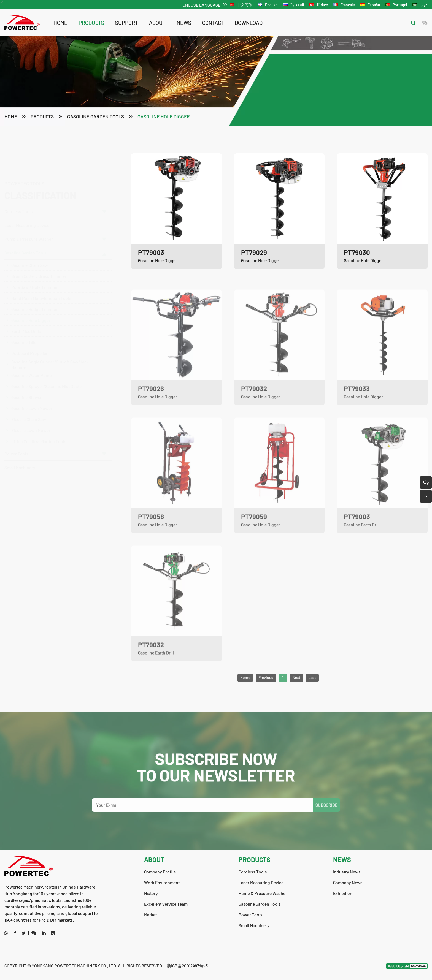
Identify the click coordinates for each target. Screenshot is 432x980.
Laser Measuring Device (27, 199)
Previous (266, 691)
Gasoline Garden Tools (96, 117)
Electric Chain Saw (29, 414)
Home (60, 23)
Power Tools (55, 448)
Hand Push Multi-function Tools (41, 293)
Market (150, 915)
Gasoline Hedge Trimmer (34, 304)
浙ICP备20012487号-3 (187, 966)
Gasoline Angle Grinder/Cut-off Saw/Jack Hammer (50, 359)
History (151, 893)
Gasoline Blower (27, 392)
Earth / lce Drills (26, 326)
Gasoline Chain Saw (30, 260)
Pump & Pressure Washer (55, 233)
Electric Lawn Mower (31, 425)
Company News (348, 882)
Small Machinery (20, 462)
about (157, 23)
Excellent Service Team (166, 904)
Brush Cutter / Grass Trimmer (39, 271)
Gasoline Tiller (25, 337)
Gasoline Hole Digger (164, 117)
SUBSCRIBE (326, 818)
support (127, 23)
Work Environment (162, 882)
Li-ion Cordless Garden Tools (39, 436)
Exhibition (343, 893)
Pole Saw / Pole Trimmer (34, 282)
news (184, 23)
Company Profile (160, 872)
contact (213, 23)
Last (312, 691)
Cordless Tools (55, 185)
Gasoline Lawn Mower (32, 403)
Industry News (347, 872)
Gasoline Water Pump (32, 370)
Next (296, 691)
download (249, 23)
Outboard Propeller (29, 348)
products (91, 23)
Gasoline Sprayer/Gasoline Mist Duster (47, 381)
